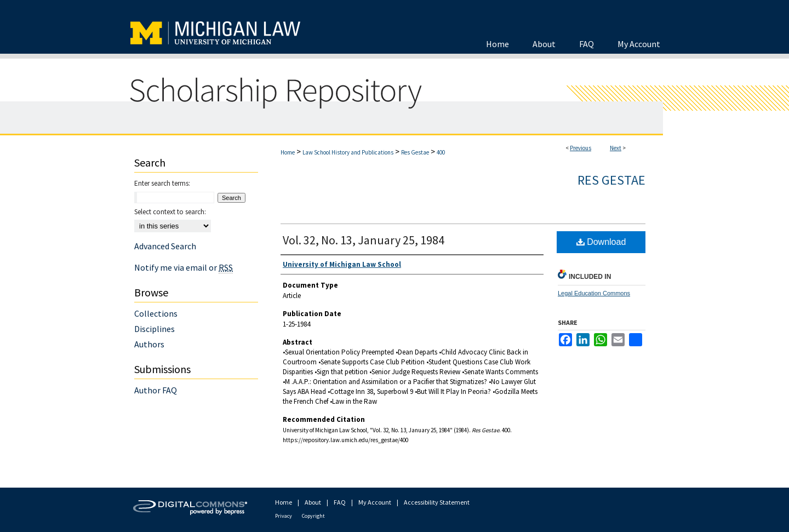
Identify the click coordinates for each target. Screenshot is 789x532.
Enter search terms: (162, 183)
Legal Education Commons (594, 293)
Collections (156, 313)
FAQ (340, 502)
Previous (581, 148)
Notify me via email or (184, 267)
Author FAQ (156, 390)
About (313, 502)
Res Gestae (415, 152)
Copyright (313, 516)
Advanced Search (165, 246)
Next (616, 148)
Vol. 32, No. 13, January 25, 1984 (364, 240)
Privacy (284, 516)
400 (441, 152)
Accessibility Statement (437, 502)
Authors (149, 344)
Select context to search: (170, 212)
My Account (375, 502)
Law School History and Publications (348, 152)
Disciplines (155, 329)
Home (288, 152)
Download (601, 242)
